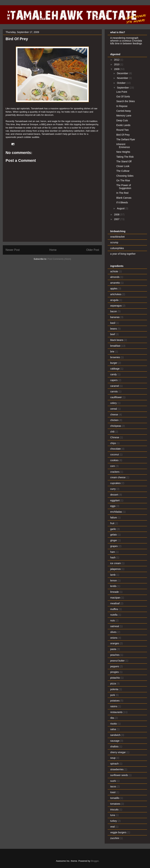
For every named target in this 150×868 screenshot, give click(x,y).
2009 (117, 69)
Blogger (95, 861)
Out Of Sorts (123, 97)
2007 (117, 219)
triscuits (114, 810)
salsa (113, 729)
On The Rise (123, 180)
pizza (113, 684)
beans (114, 329)
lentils (113, 586)
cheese (114, 415)
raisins (114, 706)
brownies (115, 357)
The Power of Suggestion (124, 187)
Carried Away (124, 111)
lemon (114, 581)
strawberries (117, 769)
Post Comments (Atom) (59, 259)
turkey (114, 821)
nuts (112, 620)
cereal (114, 409)
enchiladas (116, 512)
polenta (114, 689)
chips (113, 443)
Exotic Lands (123, 125)
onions (114, 638)
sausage (115, 741)
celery (113, 403)
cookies (114, 460)
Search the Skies (126, 101)
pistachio (115, 678)
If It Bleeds (122, 202)
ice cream (116, 563)
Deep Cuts (122, 120)
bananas (115, 317)
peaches (115, 655)
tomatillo (115, 798)
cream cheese (118, 477)
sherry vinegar (118, 752)
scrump (114, 242)
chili (112, 432)
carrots (114, 391)
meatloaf (115, 603)
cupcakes (115, 483)
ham (113, 552)
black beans (117, 340)
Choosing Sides (125, 176)
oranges (115, 643)
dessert (114, 495)
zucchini (115, 838)
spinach (114, 764)
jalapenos (115, 569)
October (122, 83)
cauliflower (116, 397)
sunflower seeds (119, 775)
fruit (112, 523)
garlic (113, 529)
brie (112, 352)
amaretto (115, 283)
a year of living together (123, 254)
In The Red (122, 193)
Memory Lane (124, 116)
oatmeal (115, 626)
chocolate (115, 449)
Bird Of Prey (123, 135)
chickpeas (116, 426)
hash (113, 557)
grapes (114, 546)
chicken (114, 420)
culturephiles (117, 248)
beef (113, 334)
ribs (112, 718)
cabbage (115, 369)
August (121, 208)
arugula (114, 300)
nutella (114, 615)
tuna (113, 815)
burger (114, 363)
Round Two (123, 130)
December (123, 73)
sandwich (115, 735)
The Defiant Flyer (126, 139)
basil (113, 323)
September (123, 88)
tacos (113, 786)
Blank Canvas (124, 198)
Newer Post (13, 250)
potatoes (115, 701)
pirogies (115, 672)
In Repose (122, 106)
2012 (117, 60)
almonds (115, 277)
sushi (113, 781)
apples (114, 289)
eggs (113, 506)
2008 (117, 215)
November (123, 78)
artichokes (116, 294)
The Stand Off (124, 161)
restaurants (116, 712)
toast (113, 792)
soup (113, 758)
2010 (117, 64)
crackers (115, 472)
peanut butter (117, 661)
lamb (113, 575)
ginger (114, 540)
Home (53, 250)
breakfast (115, 346)
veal (112, 827)
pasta (113, 649)
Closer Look (123, 166)
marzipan (115, 598)
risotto (114, 724)
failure (114, 518)
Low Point (122, 92)
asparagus (116, 306)
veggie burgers (118, 832)
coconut (115, 455)
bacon (114, 311)
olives (113, 632)
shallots (114, 747)
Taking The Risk (125, 157)
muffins (114, 609)
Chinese (115, 437)
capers (114, 380)
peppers (115, 666)
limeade (115, 592)
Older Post (93, 250)
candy (113, 374)
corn (113, 466)
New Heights (123, 152)
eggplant (115, 500)
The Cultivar (123, 171)
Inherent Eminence (123, 146)
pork (113, 695)
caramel (115, 386)
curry (113, 489)
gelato (114, 535)
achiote (114, 271)
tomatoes (115, 804)
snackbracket (117, 237)
